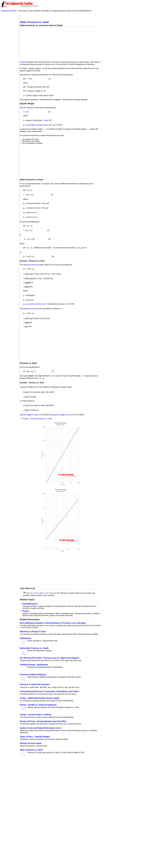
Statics (6, 93)
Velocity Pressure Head (31, 743)
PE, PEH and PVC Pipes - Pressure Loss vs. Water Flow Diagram (49, 658)
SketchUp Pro (87, 822)
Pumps (26, 611)
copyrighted (58, 849)
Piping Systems (9, 75)
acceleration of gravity (35, 125)
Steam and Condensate (8, 96)
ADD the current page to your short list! (41, 593)
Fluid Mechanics (30, 604)
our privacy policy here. (73, 865)
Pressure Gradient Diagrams (33, 675)
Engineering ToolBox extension (32, 824)
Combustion (8, 29)
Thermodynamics (9, 99)
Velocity (6, 232)
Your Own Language (45, 833)
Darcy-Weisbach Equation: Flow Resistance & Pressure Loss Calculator (53, 623)
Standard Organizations (8, 89)
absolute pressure (30, 265)
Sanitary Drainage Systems (10, 85)
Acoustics (7, 19)
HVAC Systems (9, 51)
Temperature (7, 109)
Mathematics (8, 64)
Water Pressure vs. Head (31, 750)
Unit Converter (9, 105)
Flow (5, 290)
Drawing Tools (8, 31)
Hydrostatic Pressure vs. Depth (34, 648)
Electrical (7, 39)
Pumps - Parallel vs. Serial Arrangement (38, 705)
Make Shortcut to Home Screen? (121, 9)
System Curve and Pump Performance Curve (40, 728)
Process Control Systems (9, 78)
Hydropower (26, 638)
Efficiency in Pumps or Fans (33, 632)
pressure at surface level (36, 304)
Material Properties (7, 61)
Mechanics (7, 67)
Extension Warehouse (82, 824)
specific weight (32, 96)
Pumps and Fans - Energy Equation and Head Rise (43, 721)
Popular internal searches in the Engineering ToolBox (45, 768)
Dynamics (7, 34)
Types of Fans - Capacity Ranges (35, 737)
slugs (46, 120)
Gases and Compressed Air (9, 47)
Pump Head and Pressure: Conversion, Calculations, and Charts (49, 691)
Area (5, 159)
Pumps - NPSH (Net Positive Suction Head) (40, 698)
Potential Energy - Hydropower (34, 665)
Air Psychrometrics (9, 23)
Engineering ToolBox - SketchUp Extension (68, 820)
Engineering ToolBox (9, 11)
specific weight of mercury (63, 415)
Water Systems (9, 102)
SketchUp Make (53, 822)
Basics (6, 26)
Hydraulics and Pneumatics (9, 54)
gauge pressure (29, 309)
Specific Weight (26, 108)
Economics (7, 36)
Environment (8, 41)
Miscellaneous (8, 69)
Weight (5, 212)
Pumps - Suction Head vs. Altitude (36, 715)
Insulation (7, 57)
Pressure (23, 62)
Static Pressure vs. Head (34, 22)
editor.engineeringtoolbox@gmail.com (62, 843)
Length (5, 129)
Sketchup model (38, 820)
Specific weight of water (29, 415)
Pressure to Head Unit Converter (35, 684)
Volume (6, 187)
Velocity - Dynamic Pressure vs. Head (37, 419)
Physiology (7, 72)
